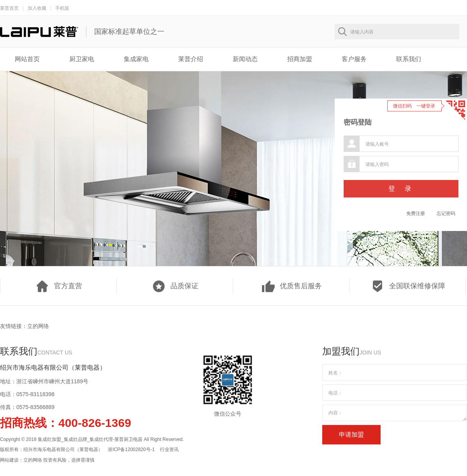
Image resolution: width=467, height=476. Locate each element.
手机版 (62, 8)
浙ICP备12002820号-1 (131, 450)
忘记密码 (446, 213)
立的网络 (38, 326)
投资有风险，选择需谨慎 (69, 460)
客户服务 (354, 59)
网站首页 (27, 59)
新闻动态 (245, 59)
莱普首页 (9, 8)
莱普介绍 (191, 59)
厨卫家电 (82, 59)
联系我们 (409, 59)
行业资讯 (169, 450)
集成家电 (136, 59)
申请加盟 (351, 435)
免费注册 (416, 213)
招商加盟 (300, 59)
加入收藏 (37, 8)
